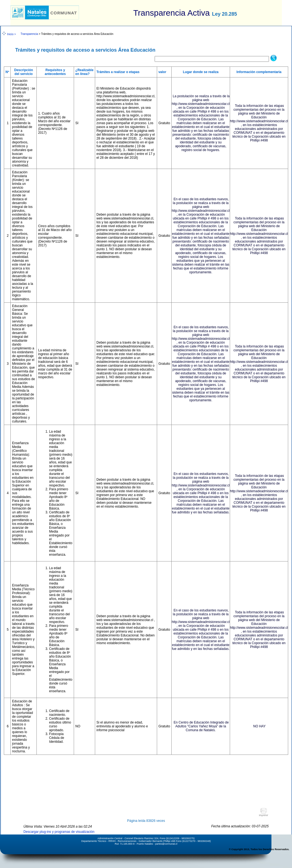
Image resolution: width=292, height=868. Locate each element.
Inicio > (12, 34)
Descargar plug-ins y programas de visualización (59, 832)
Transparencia (29, 34)
